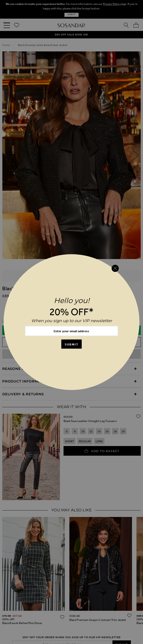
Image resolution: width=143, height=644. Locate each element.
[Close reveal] (115, 268)
